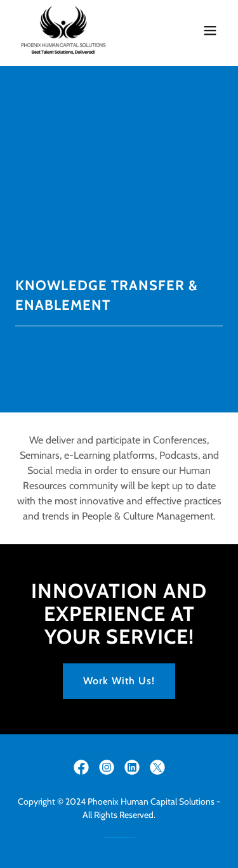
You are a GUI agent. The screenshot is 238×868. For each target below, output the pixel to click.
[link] (63, 30)
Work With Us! (119, 681)
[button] (210, 30)
